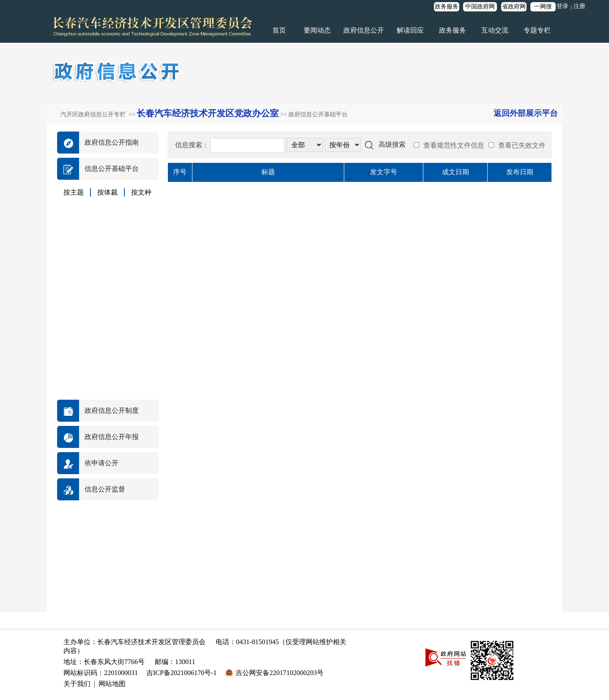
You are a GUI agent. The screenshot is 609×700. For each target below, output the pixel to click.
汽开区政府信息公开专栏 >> (99, 114)
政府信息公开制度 (112, 410)
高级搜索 (392, 144)
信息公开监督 (105, 489)
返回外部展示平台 (526, 113)
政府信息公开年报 (112, 437)
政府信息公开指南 (112, 142)
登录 (562, 6)
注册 (579, 6)
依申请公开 (101, 463)
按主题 (74, 192)
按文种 (141, 192)
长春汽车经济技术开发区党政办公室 (208, 113)
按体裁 (107, 192)
